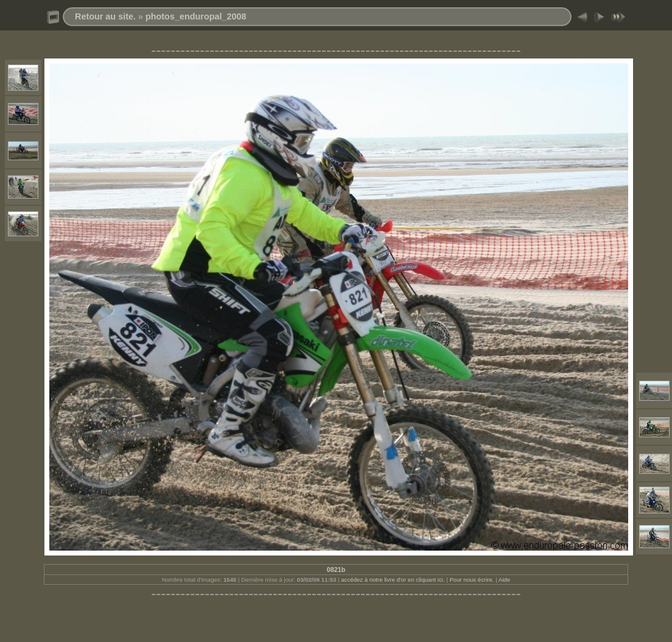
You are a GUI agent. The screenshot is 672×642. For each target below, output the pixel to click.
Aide (504, 580)
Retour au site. (105, 16)
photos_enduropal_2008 (196, 16)
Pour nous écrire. (471, 580)
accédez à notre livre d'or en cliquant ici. (393, 580)
